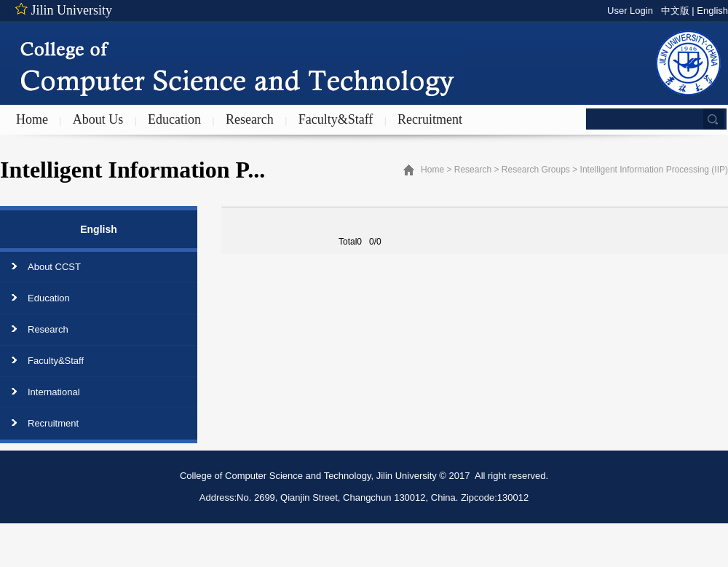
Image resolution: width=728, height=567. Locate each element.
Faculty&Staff (336, 119)
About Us (98, 119)
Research (250, 119)
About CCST (54, 267)
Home (32, 119)
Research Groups (536, 170)
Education (174, 119)
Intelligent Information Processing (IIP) (654, 170)
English (712, 11)
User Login (630, 11)
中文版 (675, 11)
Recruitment (430, 119)
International (54, 392)
